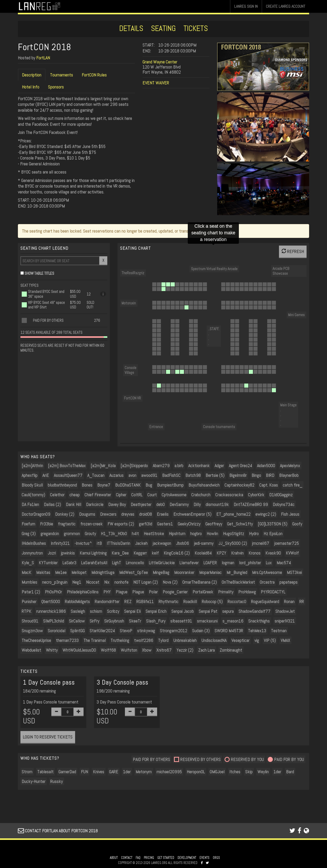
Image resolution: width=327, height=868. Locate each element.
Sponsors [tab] (56, 87)
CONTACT (127, 858)
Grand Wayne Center (160, 62)
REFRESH (293, 251)
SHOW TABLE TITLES (39, 273)
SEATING (163, 28)
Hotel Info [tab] (31, 87)
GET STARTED (166, 858)
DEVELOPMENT (187, 858)
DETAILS (131, 28)
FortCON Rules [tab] (94, 75)
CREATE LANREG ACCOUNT (286, 6)
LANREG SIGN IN (246, 6)
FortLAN (43, 58)
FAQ (138, 858)
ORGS (216, 858)
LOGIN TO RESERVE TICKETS (48, 737)
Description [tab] (32, 75)
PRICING (149, 858)
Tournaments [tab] (62, 75)
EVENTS (205, 858)
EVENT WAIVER (156, 83)
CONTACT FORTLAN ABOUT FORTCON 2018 (58, 831)
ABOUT (114, 858)
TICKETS (196, 28)
